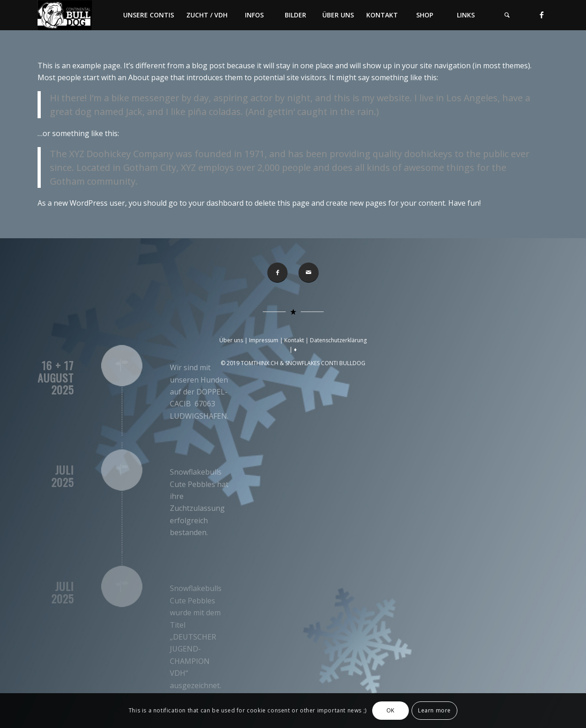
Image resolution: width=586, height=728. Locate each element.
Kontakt (294, 340)
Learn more (434, 710)
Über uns (231, 340)
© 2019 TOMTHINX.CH (250, 363)
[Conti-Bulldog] (65, 15)
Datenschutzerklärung (338, 340)
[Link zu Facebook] (542, 15)
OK (391, 710)
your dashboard (216, 203)
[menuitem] (148, 15)
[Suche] (507, 15)
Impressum (264, 340)
